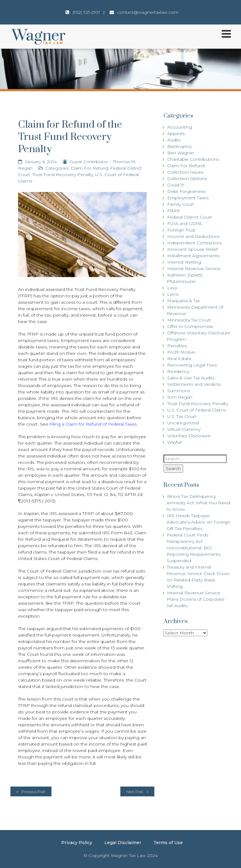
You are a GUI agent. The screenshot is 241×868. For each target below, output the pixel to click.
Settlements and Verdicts (194, 384)
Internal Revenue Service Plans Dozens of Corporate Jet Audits (196, 599)
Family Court (181, 204)
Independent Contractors (194, 243)
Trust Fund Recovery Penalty (63, 175)
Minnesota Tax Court (189, 320)
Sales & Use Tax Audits (191, 378)
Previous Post (33, 792)
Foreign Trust (181, 230)
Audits (174, 140)
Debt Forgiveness (186, 191)
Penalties (177, 346)
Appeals (176, 133)
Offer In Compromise (190, 326)
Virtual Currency (184, 429)
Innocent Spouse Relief (192, 249)
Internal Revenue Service (194, 269)
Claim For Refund (89, 168)
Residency (178, 371)
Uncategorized (183, 423)
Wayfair (175, 442)
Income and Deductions (193, 236)
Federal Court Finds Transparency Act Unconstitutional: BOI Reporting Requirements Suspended (194, 548)
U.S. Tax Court (182, 416)
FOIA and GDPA (185, 224)
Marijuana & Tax (184, 301)
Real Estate (179, 359)
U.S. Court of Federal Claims (197, 410)
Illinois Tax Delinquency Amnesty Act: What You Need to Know (198, 503)
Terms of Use (168, 843)
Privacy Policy (77, 843)
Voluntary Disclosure (189, 436)
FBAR (173, 211)
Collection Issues (185, 172)
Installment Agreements (193, 256)
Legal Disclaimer (123, 843)
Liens (173, 294)
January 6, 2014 (41, 162)
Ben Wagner (181, 153)
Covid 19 (176, 185)
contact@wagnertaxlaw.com (148, 12)
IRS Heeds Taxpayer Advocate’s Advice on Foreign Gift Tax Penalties (198, 522)
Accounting (180, 127)
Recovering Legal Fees (192, 365)
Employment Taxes (188, 198)
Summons (179, 391)
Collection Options (187, 178)
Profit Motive (181, 352)
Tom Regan (180, 397)
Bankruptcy (179, 146)
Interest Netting (184, 262)
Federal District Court (190, 217)
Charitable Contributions (193, 159)
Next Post (135, 792)
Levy (172, 288)
